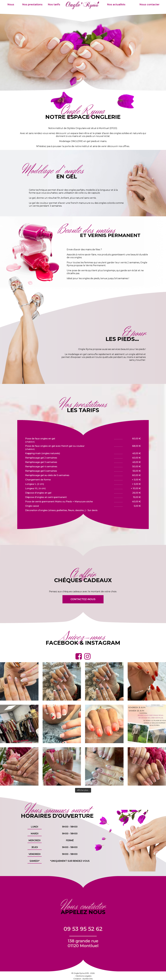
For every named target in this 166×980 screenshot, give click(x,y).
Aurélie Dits (88, 979)
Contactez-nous (83, 599)
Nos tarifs (54, 5)
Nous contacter (149, 5)
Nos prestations (32, 5)
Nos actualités (116, 5)
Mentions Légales (84, 976)
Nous (11, 5)
